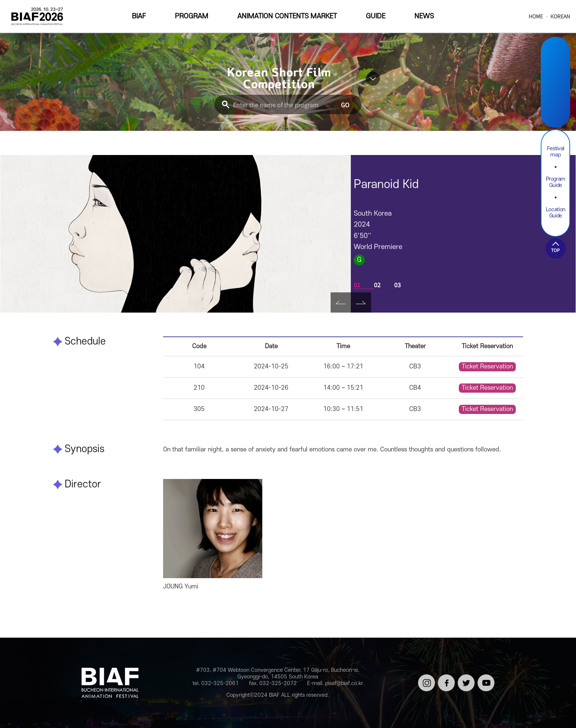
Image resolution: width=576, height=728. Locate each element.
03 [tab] (397, 285)
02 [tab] (377, 285)
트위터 (465, 677)
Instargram (555, 57)
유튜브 (485, 677)
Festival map (556, 152)
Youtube (555, 109)
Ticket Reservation (487, 367)
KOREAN (560, 16)
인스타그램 (425, 680)
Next (361, 302)
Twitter (555, 91)
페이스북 (445, 680)
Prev (341, 302)
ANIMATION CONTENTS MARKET (287, 16)
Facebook (555, 74)
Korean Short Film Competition (279, 79)
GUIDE (376, 16)
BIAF (139, 16)
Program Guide (556, 182)
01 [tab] (357, 285)
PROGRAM (192, 16)
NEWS (424, 16)
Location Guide (556, 213)
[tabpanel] (176, 234)
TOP (555, 250)
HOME (536, 16)
